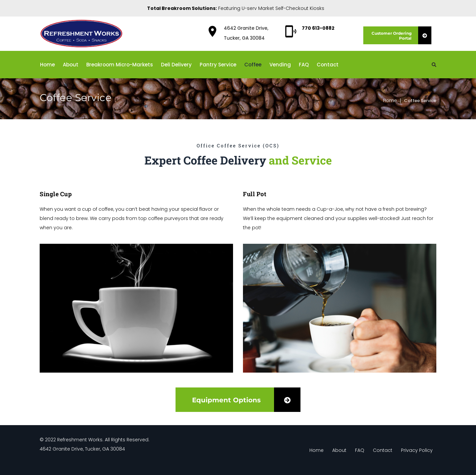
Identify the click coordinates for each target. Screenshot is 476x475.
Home (390, 100)
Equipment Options (246, 400)
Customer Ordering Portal (401, 35)
